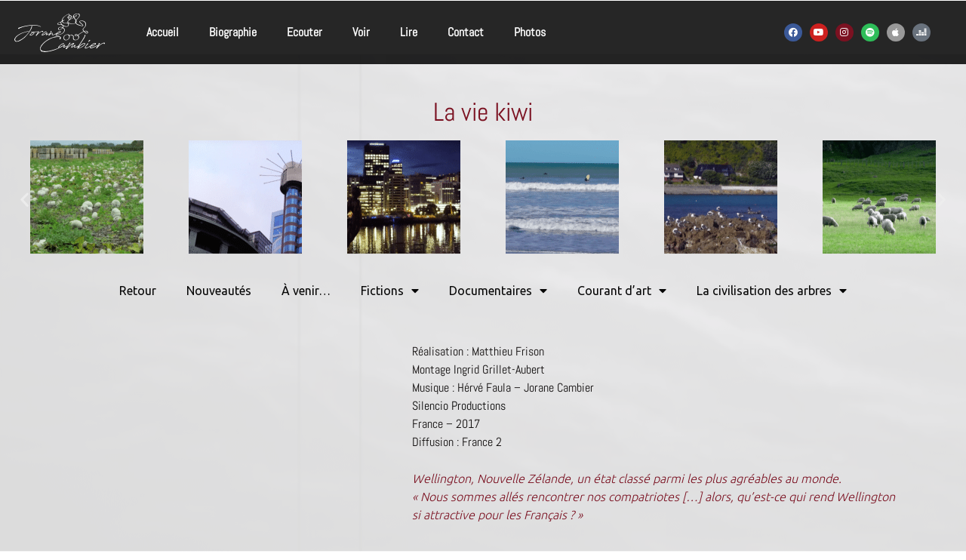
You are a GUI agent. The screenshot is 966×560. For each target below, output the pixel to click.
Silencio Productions (459, 406)
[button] (25, 200)
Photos (530, 32)
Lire (409, 32)
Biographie (233, 32)
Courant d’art (622, 291)
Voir (361, 32)
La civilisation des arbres (772, 291)
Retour (138, 291)
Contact (466, 32)
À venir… (306, 291)
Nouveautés (219, 291)
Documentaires (498, 291)
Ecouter (305, 32)
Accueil (163, 32)
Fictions (390, 291)
